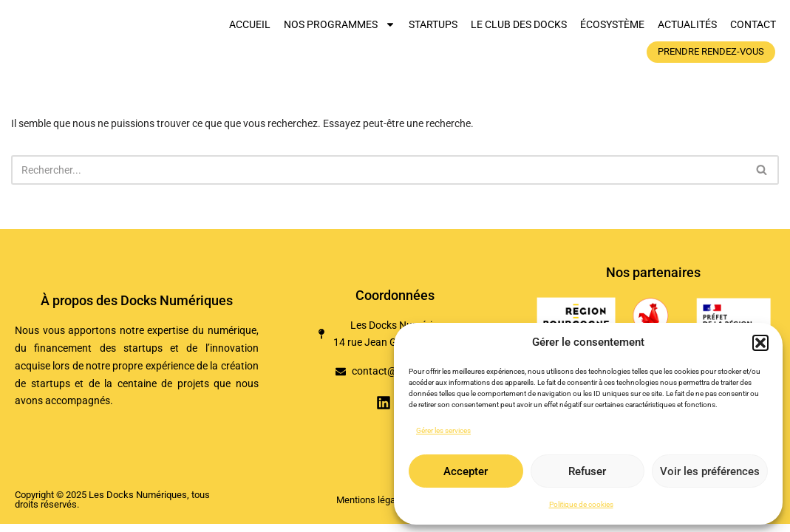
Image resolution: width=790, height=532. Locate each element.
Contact (753, 24)
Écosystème (612, 24)
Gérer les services (443, 430)
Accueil (250, 24)
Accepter (466, 471)
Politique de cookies (581, 504)
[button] (760, 343)
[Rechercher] (378, 170)
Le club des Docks (519, 24)
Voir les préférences (710, 471)
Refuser (587, 471)
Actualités (687, 24)
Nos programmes (340, 24)
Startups (433, 24)
